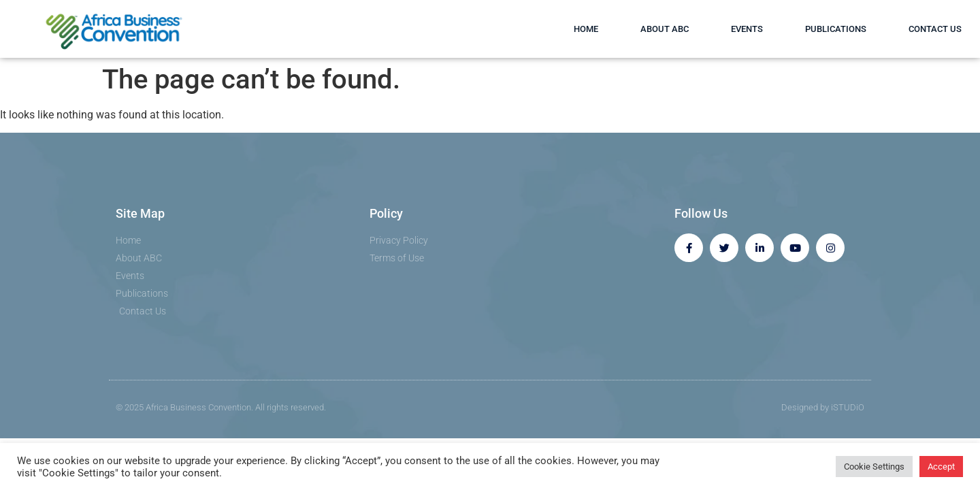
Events (747, 29)
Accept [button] (941, 467)
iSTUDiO (848, 407)
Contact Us (935, 29)
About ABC (665, 29)
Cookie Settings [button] (874, 467)
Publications (836, 29)
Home (586, 29)
